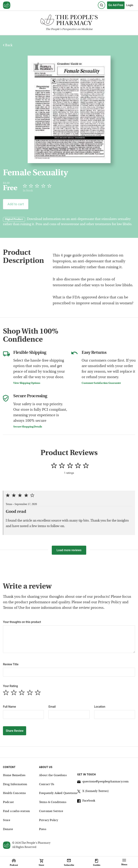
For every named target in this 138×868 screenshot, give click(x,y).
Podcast (8, 802)
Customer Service (51, 811)
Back (8, 45)
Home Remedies (14, 775)
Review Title (11, 664)
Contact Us (47, 784)
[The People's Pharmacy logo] (69, 21)
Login (130, 5)
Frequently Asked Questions (58, 793)
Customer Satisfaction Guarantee (101, 383)
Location (100, 707)
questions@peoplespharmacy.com (103, 782)
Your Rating (10, 686)
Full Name (9, 707)
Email (52, 707)
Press (43, 829)
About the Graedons (53, 775)
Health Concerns (14, 793)
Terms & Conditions (53, 802)
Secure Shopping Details (28, 427)
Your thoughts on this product (22, 622)
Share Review (15, 731)
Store (7, 820)
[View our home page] (7, 5)
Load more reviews (69, 550)
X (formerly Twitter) (93, 792)
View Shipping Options (27, 383)
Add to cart (16, 204)
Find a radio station (16, 811)
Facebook (86, 801)
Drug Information (15, 784)
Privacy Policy (49, 820)
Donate (8, 829)
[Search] (102, 5)
